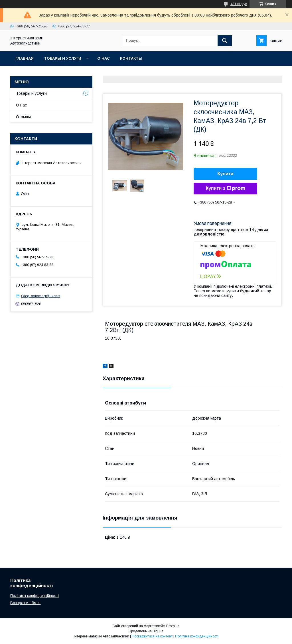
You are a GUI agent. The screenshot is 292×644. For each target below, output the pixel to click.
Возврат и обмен (25, 603)
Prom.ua (173, 626)
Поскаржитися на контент (152, 636)
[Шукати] (225, 41)
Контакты (131, 58)
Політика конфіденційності (197, 636)
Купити (226, 174)
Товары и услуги (63, 58)
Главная (25, 58)
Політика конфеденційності (35, 596)
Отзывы (23, 117)
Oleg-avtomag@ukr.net (41, 296)
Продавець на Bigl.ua (146, 631)
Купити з (225, 188)
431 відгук (239, 4)
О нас (104, 58)
